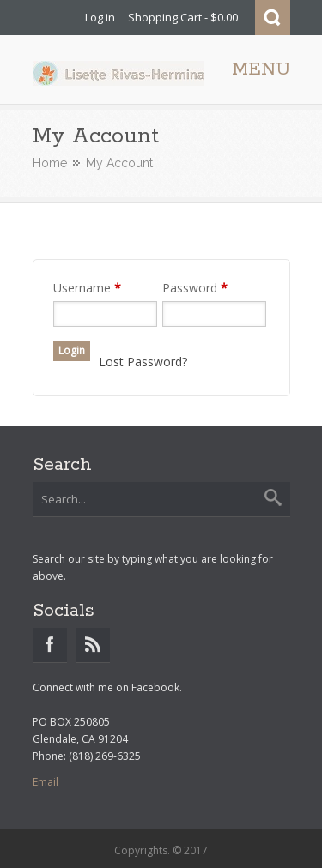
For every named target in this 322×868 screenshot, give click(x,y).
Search (273, 18)
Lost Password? (143, 362)
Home (50, 163)
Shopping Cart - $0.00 (183, 17)
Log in (100, 17)
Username (87, 288)
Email (46, 782)
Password (195, 288)
